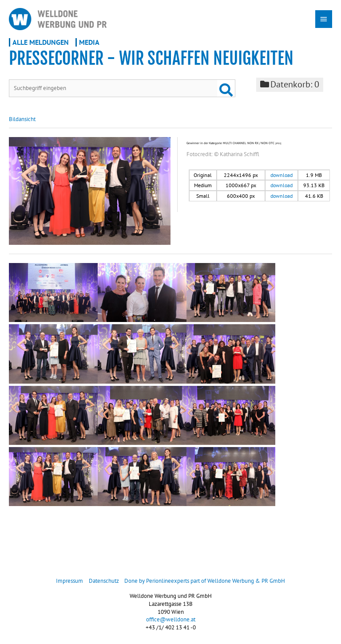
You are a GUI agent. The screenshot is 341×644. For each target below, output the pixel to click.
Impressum (69, 582)
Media (89, 43)
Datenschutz (104, 582)
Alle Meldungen (41, 43)
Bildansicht (22, 120)
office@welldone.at (171, 621)
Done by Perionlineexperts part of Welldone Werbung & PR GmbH (205, 582)
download (282, 176)
